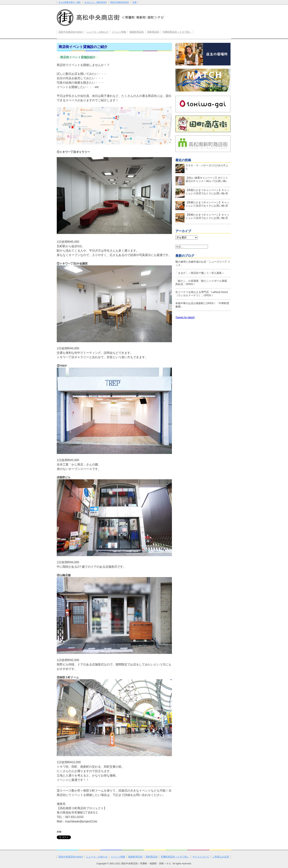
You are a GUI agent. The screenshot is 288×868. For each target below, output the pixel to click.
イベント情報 (119, 32)
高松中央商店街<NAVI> (71, 32)
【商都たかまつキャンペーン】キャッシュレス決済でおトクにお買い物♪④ (202, 193)
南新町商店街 (137, 32)
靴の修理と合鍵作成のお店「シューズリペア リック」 (203, 263)
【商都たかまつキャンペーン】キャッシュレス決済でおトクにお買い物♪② (202, 217)
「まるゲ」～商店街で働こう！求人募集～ (200, 273)
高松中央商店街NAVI (120, 2)
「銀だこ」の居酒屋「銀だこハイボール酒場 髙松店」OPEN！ (202, 282)
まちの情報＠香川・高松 (70, 2)
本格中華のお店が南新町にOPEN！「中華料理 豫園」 (202, 305)
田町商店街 (153, 32)
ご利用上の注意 (221, 857)
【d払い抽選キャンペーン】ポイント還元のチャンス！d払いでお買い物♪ (202, 180)
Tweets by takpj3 (185, 317)
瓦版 (135, 2)
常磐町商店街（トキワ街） (177, 32)
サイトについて (201, 857)
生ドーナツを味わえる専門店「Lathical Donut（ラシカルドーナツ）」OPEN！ (202, 294)
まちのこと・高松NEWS (95, 2)
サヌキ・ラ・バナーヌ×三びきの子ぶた (202, 168)
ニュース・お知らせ (97, 32)
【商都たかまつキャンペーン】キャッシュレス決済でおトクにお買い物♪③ (202, 205)
